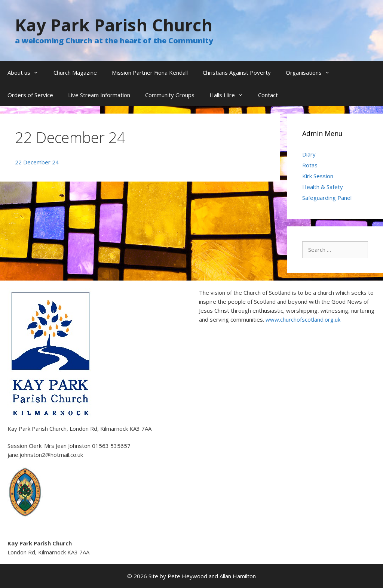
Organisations (312, 72)
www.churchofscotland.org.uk (303, 319)
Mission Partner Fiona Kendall (150, 72)
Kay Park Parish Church (114, 25)
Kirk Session (318, 176)
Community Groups (170, 95)
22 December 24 (37, 162)
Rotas (310, 165)
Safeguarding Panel (327, 198)
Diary (309, 154)
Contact (268, 95)
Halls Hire (230, 95)
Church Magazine (75, 72)
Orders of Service (30, 95)
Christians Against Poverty (237, 72)
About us (27, 72)
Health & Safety (323, 187)
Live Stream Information (99, 95)
